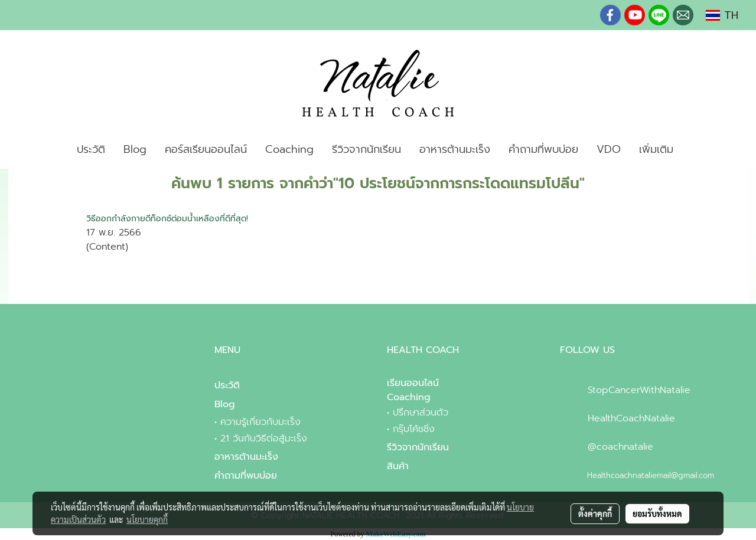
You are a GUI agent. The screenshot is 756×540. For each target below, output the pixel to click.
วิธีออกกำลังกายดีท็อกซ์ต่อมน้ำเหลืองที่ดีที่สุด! (167, 219)
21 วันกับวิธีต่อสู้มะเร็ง (264, 438)
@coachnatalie (620, 447)
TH (722, 15)
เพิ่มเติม (656, 149)
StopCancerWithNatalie (639, 390)
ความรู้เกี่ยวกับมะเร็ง (260, 422)
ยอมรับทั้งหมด (657, 513)
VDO (609, 149)
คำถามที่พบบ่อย (543, 149)
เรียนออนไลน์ (413, 383)
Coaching (289, 149)
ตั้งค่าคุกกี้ (595, 513)
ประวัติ (91, 149)
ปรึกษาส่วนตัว (421, 413)
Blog (135, 149)
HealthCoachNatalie (631, 418)
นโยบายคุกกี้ (147, 519)
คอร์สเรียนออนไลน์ (206, 149)
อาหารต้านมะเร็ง (455, 149)
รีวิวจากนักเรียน (366, 149)
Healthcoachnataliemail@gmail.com (651, 475)
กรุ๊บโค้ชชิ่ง (414, 429)
